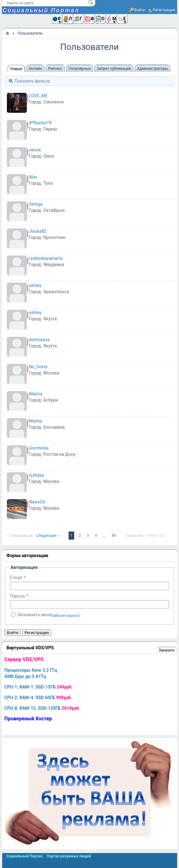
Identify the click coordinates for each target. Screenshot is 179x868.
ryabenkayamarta (46, 258)
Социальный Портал (41, 10)
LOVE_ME (38, 96)
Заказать (167, 650)
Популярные (80, 69)
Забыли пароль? (66, 616)
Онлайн (35, 69)
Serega (36, 204)
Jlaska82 (38, 231)
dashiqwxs (39, 340)
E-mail (16, 578)
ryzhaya (36, 475)
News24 (37, 502)
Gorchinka (39, 448)
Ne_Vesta (38, 367)
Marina (36, 394)
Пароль (18, 596)
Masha (36, 421)
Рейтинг (55, 69)
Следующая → (49, 536)
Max (33, 177)
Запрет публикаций (114, 69)
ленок (35, 150)
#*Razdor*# (40, 123)
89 (114, 536)
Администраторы (152, 69)
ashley (35, 285)
